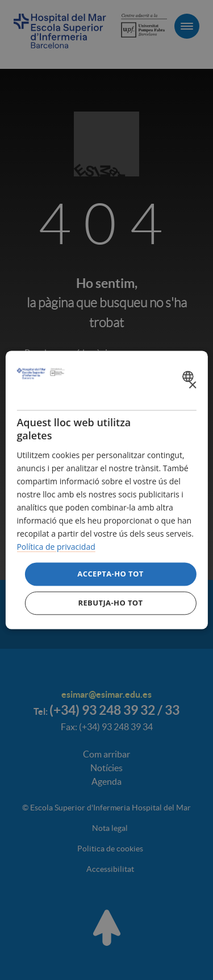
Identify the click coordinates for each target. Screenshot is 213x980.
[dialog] (106, 490)
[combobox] (189, 376)
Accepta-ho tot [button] (110, 574)
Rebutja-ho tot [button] (110, 603)
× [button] (192, 386)
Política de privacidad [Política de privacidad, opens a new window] (56, 547)
